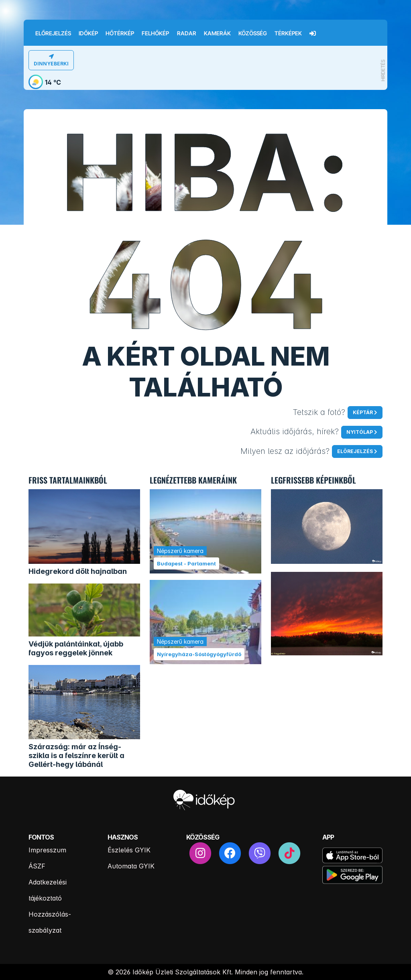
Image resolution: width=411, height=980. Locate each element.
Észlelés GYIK (129, 850)
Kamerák (217, 33)
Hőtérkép (120, 33)
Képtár (363, 412)
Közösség (253, 33)
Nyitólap (360, 432)
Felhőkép (155, 33)
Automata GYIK (131, 866)
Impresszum (47, 850)
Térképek (288, 33)
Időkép (88, 33)
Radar (187, 33)
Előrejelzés (53, 33)
